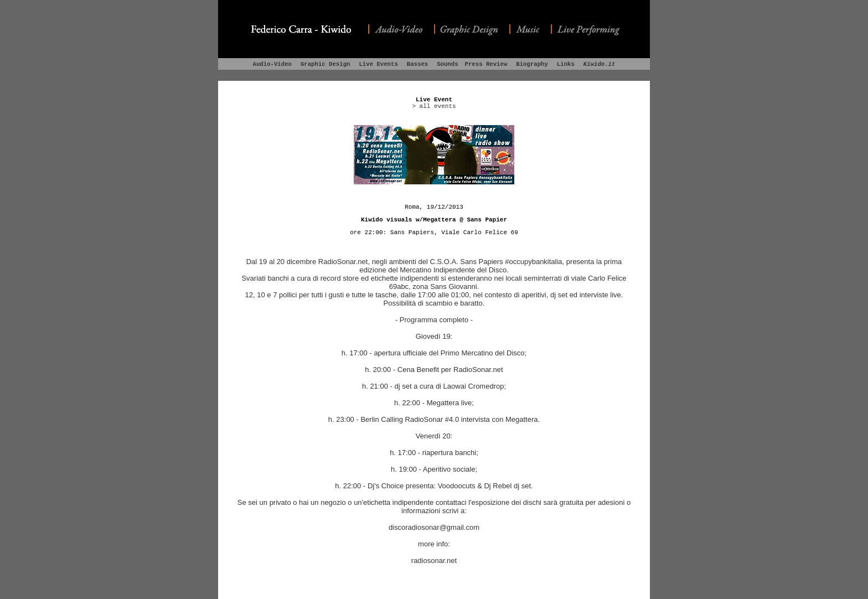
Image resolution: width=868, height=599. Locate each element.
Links (566, 64)
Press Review (486, 64)
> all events (434, 106)
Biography (532, 64)
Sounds (447, 64)
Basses (417, 64)
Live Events (378, 64)
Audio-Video (272, 64)
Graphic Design (325, 64)
